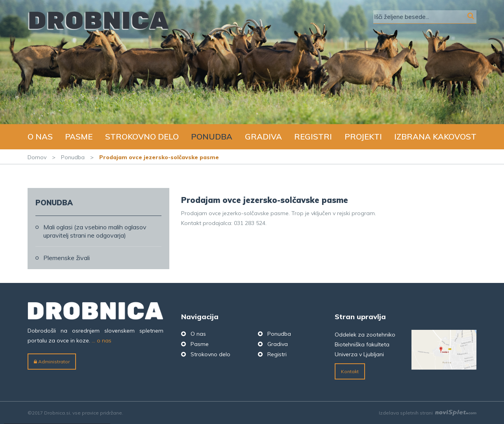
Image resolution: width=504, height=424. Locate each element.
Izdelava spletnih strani (428, 413)
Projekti (363, 137)
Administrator (52, 362)
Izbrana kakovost (435, 137)
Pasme (79, 137)
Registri (313, 137)
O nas (40, 137)
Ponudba (212, 137)
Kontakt (350, 371)
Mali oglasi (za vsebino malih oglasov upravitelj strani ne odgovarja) (95, 231)
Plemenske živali (67, 258)
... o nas (102, 340)
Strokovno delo (142, 137)
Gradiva (263, 137)
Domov (37, 157)
